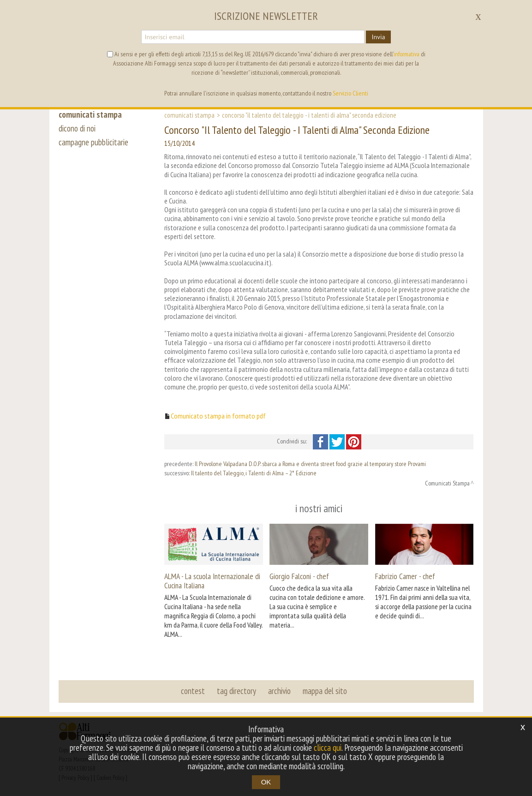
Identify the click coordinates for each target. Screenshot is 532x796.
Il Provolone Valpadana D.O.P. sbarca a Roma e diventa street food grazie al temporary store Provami (310, 464)
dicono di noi (77, 128)
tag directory (236, 691)
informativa (406, 54)
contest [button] (193, 691)
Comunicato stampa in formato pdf (218, 416)
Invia (378, 37)
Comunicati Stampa (189, 115)
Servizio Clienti (350, 93)
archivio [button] (279, 691)
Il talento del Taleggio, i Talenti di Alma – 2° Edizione (254, 473)
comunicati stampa (90, 114)
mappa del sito (325, 691)
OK (266, 782)
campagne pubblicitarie (93, 142)
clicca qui (328, 748)
